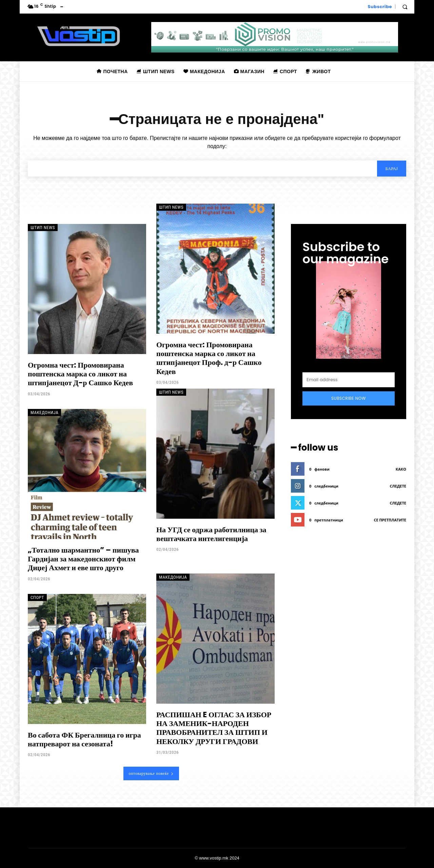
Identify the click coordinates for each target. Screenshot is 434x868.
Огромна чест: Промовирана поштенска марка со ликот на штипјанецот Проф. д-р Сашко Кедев (209, 358)
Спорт (37, 597)
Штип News (43, 228)
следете (398, 486)
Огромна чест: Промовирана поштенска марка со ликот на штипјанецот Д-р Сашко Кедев (80, 374)
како (401, 469)
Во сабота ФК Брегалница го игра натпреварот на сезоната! (84, 739)
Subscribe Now (349, 398)
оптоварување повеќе (151, 773)
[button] (405, 7)
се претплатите (390, 520)
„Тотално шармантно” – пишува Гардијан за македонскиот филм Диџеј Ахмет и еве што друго (83, 559)
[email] (349, 380)
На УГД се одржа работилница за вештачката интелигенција (211, 534)
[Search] (391, 168)
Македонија (44, 412)
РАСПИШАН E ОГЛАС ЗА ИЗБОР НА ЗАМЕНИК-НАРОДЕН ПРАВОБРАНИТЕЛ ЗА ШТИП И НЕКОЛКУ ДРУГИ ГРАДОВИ (214, 728)
